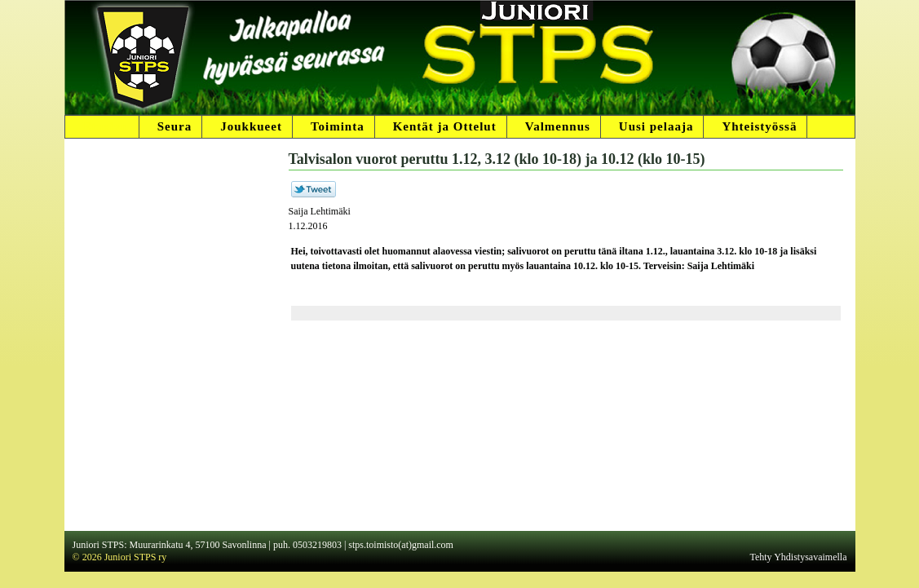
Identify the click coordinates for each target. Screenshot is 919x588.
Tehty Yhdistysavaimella (798, 557)
